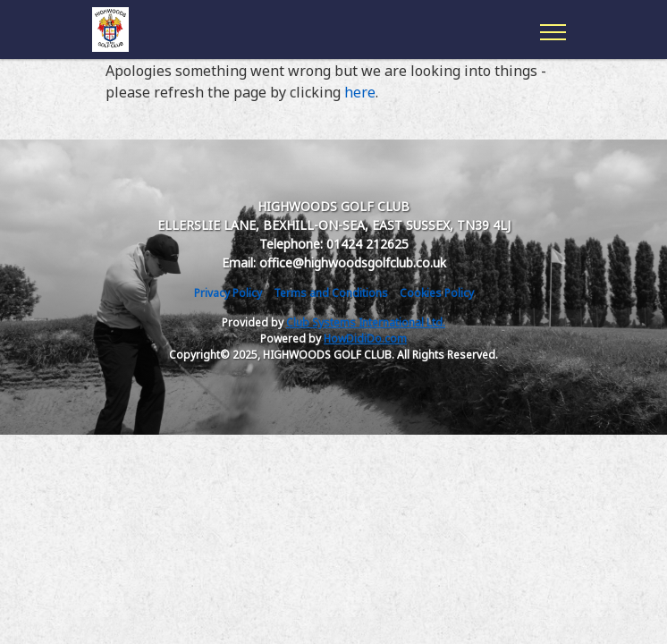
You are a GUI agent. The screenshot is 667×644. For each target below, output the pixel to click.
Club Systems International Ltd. (366, 322)
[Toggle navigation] (552, 30)
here (360, 92)
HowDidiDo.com (365, 339)
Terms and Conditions (331, 293)
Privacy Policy (228, 293)
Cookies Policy (437, 293)
